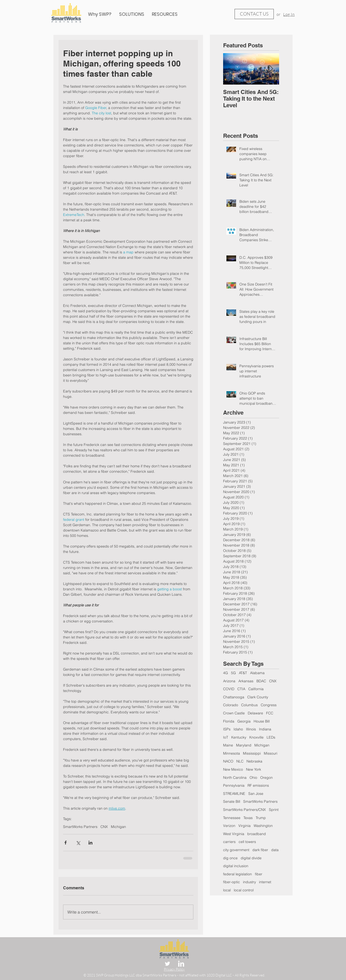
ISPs (227, 729)
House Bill (262, 721)
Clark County (258, 697)
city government (236, 850)
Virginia (244, 826)
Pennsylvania (234, 785)
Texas (248, 818)
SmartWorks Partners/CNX (244, 810)
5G (233, 673)
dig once (230, 858)
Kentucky (239, 737)
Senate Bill (232, 801)
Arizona (229, 681)
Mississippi (252, 753)
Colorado (231, 705)
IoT (226, 737)
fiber (259, 874)
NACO (228, 761)
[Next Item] (271, 69)
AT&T (243, 673)
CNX (104, 827)
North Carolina (235, 778)
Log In (289, 14)
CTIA (241, 689)
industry (249, 882)
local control (244, 890)
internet (265, 882)
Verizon (229, 826)
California (256, 689)
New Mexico (233, 769)
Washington (263, 826)
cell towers (247, 842)
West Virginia (234, 834)
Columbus (249, 705)
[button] (165, 14)
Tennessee (232, 818)
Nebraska (254, 761)
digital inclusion (236, 866)
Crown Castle (234, 713)
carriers (229, 842)
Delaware (255, 713)
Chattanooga (234, 697)
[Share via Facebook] (66, 843)
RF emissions (258, 785)
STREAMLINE (234, 794)
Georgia (244, 721)
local (227, 890)
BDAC (261, 681)
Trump (261, 818)
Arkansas (246, 681)
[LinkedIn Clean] (181, 964)
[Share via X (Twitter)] (78, 843)
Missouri (271, 753)
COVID (229, 689)
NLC (240, 761)
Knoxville (256, 737)
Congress (269, 705)
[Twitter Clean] (167, 964)
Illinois (251, 729)
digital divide (251, 858)
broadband (257, 834)
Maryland (244, 745)
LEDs (271, 737)
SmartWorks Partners (80, 827)
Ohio (253, 778)
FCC (270, 713)
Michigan (118, 827)
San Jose (256, 794)
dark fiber (260, 850)
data (275, 850)
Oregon (266, 778)
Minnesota (232, 753)
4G (226, 673)
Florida (229, 721)
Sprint (274, 810)
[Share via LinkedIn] (90, 843)
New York (254, 769)
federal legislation (237, 874)
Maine (228, 745)
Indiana (265, 729)
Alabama (257, 673)
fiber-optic (232, 882)
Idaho (238, 729)
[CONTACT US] (254, 14)
